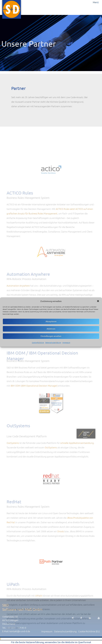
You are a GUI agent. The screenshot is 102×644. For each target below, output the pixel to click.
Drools (61, 565)
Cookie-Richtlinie (38, 342)
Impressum (66, 342)
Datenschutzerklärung (53, 342)
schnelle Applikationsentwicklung (77, 474)
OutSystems (13, 474)
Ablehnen (51, 329)
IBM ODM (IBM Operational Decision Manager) (34, 418)
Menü (96, 2)
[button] (98, 301)
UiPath (39, 632)
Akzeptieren (51, 321)
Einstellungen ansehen (51, 336)
